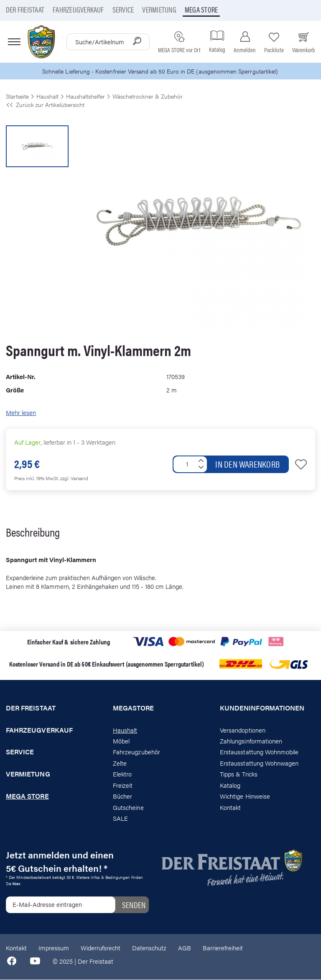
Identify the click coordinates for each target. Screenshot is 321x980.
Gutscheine (128, 808)
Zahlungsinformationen (251, 741)
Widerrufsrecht (101, 948)
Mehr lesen (21, 413)
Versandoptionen (243, 730)
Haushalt (125, 730)
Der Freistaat (25, 9)
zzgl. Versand (74, 479)
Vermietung (159, 9)
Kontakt (230, 808)
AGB (185, 948)
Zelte (120, 763)
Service (123, 9)
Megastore (134, 708)
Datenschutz (149, 948)
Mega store (201, 9)
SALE (120, 818)
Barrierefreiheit (223, 948)
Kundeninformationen (262, 708)
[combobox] (108, 42)
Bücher (122, 796)
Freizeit (123, 785)
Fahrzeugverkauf (78, 9)
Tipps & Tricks (239, 775)
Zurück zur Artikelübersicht (45, 105)
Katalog (230, 785)
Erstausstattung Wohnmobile (259, 752)
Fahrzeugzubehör (136, 752)
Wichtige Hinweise (245, 796)
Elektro (122, 775)
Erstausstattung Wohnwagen (259, 763)
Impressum (54, 948)
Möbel (121, 741)
